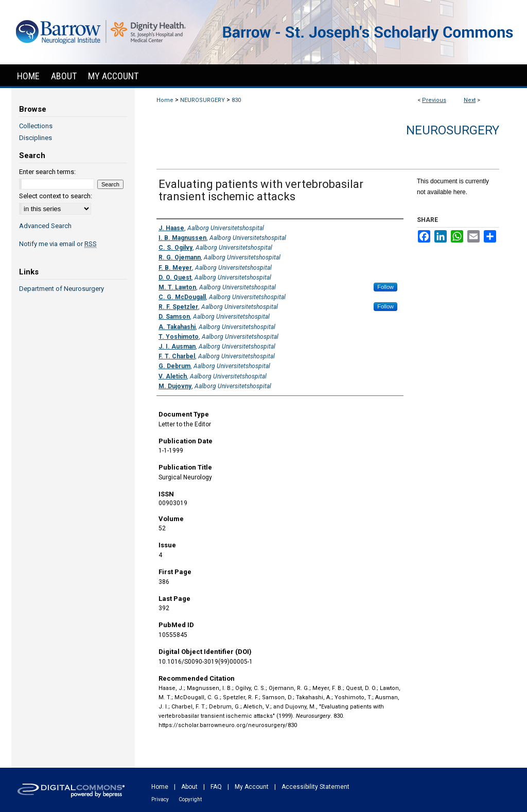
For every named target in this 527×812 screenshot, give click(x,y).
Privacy (160, 799)
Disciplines (36, 138)
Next (470, 100)
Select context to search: (56, 196)
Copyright (190, 799)
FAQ (216, 787)
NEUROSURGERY (203, 100)
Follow (385, 287)
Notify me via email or (58, 244)
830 (236, 100)
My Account (252, 787)
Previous (434, 100)
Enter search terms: (47, 172)
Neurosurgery (453, 130)
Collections (36, 126)
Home (165, 100)
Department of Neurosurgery (62, 289)
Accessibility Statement (315, 787)
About (189, 787)
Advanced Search (45, 226)
